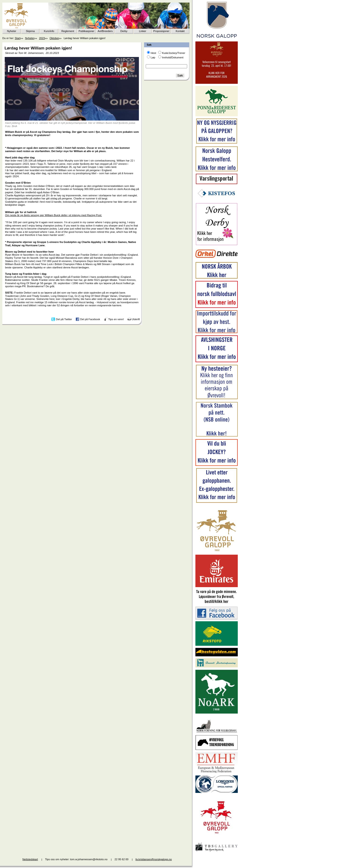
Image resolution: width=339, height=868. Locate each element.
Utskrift (136, 319)
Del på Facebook (90, 319)
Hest (153, 53)
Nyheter (12, 31)
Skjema (30, 31)
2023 (42, 38)
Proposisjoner (161, 31)
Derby (124, 31)
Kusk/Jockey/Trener (174, 53)
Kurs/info (49, 31)
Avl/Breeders (105, 31)
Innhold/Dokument (173, 57)
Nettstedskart (30, 859)
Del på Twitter (64, 319)
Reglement (68, 31)
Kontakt (180, 31)
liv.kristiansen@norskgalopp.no (154, 859)
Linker (143, 31)
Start (18, 38)
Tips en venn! (116, 319)
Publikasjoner (87, 31)
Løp (153, 57)
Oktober (54, 38)
